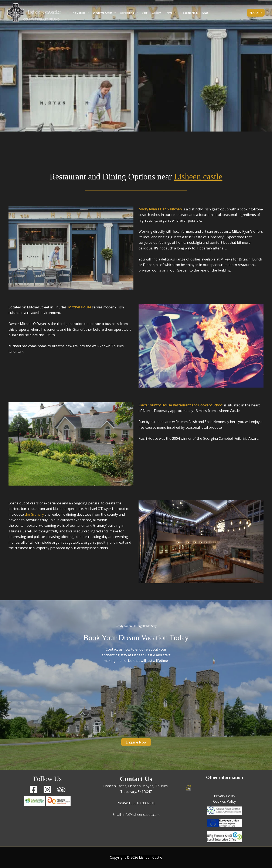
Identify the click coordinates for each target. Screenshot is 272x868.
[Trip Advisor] (61, 790)
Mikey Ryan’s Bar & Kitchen (160, 209)
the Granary (34, 514)
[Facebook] (34, 790)
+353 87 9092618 (142, 803)
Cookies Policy (225, 801)
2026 (134, 857)
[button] (87, 13)
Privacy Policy (225, 796)
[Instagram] (47, 790)
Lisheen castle (198, 177)
